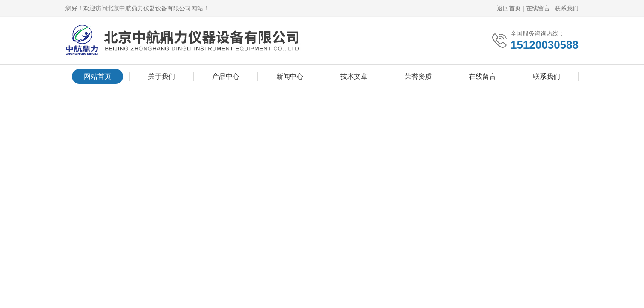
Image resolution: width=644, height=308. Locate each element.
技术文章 (354, 76)
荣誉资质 (418, 76)
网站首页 (97, 76)
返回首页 (509, 8)
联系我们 (567, 8)
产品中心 (226, 76)
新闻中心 (290, 76)
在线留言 (538, 8)
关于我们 (162, 76)
